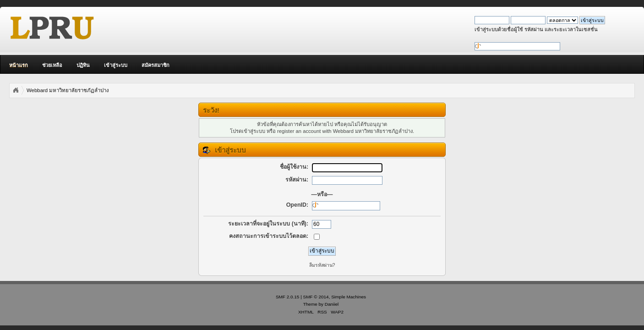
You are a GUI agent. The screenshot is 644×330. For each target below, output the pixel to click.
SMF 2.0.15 (288, 297)
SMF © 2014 (316, 297)
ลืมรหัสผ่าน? (322, 265)
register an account (299, 131)
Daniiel (332, 304)
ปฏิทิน (83, 65)
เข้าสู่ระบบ (116, 65)
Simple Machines (349, 297)
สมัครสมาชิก (156, 65)
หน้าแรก (19, 65)
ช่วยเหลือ (52, 65)
